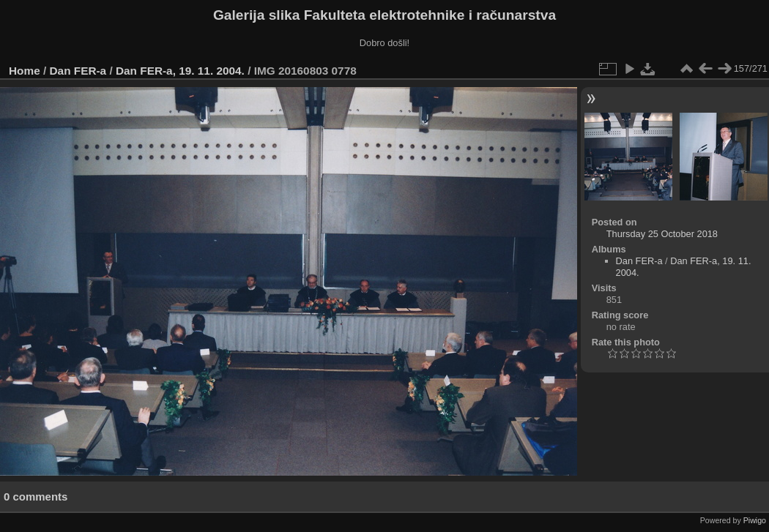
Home (25, 71)
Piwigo (755, 520)
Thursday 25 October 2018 (662, 234)
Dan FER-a (78, 71)
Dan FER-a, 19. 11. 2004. (180, 71)
